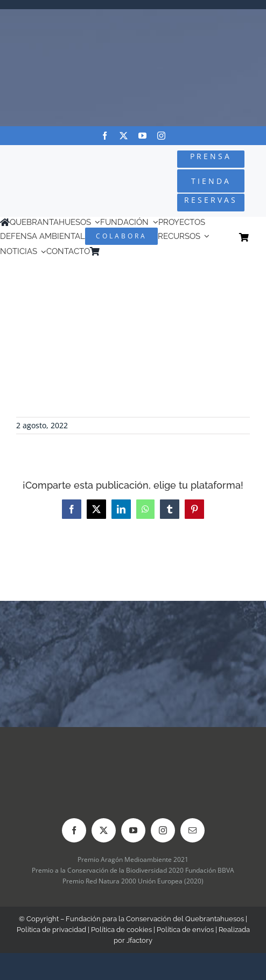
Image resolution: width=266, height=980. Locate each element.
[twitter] (124, 136)
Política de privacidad (51, 930)
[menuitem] (120, 252)
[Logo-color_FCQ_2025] (45, 168)
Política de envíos (185, 930)
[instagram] (161, 136)
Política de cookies (121, 930)
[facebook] (105, 136)
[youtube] (142, 136)
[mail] (192, 830)
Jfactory (139, 940)
